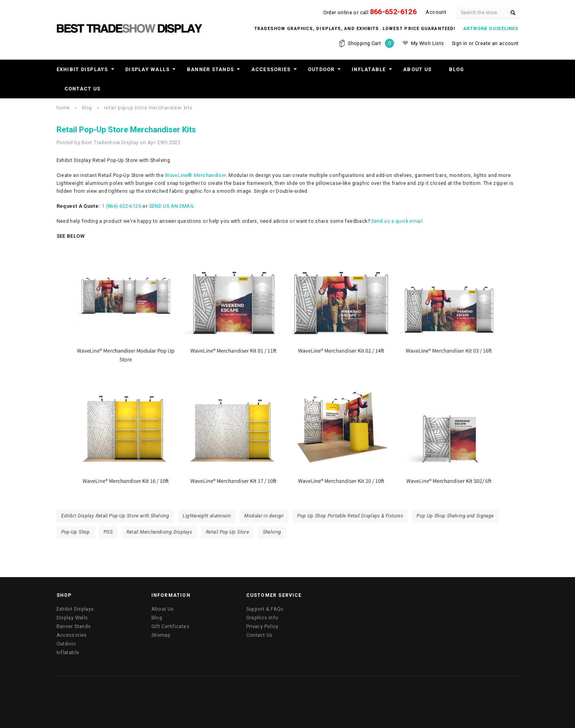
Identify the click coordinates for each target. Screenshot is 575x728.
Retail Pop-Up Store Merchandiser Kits (148, 108)
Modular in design (264, 516)
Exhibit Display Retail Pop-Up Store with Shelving (115, 516)
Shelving (272, 532)
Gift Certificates (170, 626)
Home (63, 108)
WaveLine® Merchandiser (195, 175)
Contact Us (83, 89)
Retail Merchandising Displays (159, 532)
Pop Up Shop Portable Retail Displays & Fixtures (350, 516)
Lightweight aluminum (207, 516)
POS (108, 532)
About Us (417, 69)
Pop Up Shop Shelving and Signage (455, 516)
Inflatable (369, 69)
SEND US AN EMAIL (172, 206)
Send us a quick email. (397, 221)
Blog (457, 69)
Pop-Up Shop (76, 532)
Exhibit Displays (82, 69)
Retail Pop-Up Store (227, 532)
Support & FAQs (265, 609)
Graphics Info (262, 618)
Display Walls (147, 69)
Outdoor (321, 69)
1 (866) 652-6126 (121, 206)
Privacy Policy (262, 626)
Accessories (271, 69)
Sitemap (161, 635)
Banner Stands (210, 69)
